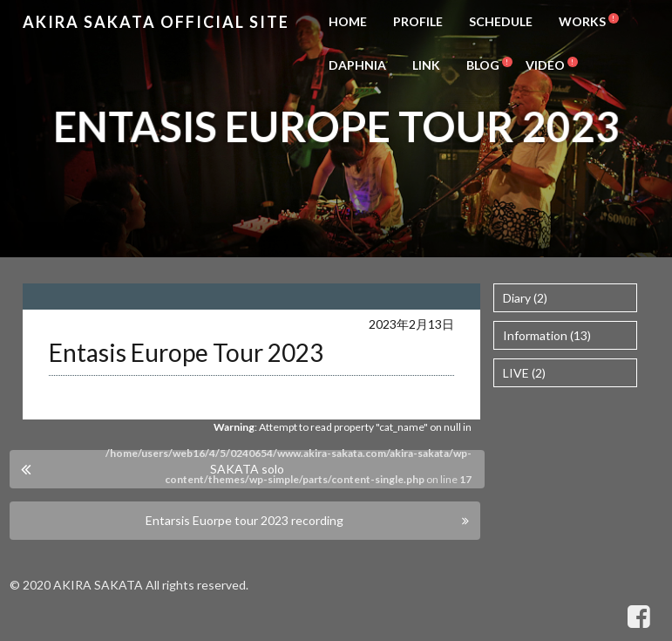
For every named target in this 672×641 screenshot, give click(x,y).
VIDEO (545, 65)
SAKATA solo (247, 469)
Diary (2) (525, 298)
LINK (426, 65)
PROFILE (418, 21)
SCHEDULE (501, 21)
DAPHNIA (357, 65)
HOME (348, 21)
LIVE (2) (524, 373)
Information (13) (547, 335)
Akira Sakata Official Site (156, 22)
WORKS (582, 21)
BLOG (483, 65)
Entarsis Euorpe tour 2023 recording (244, 520)
